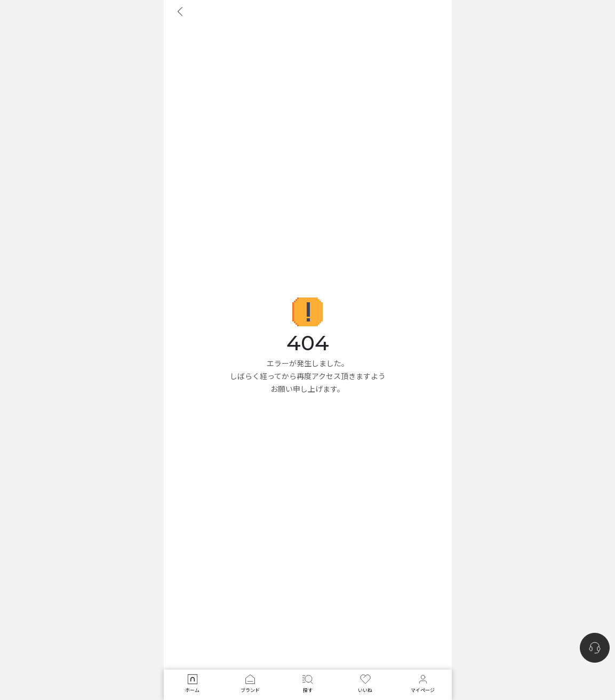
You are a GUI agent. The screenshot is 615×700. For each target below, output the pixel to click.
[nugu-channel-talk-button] (595, 648)
